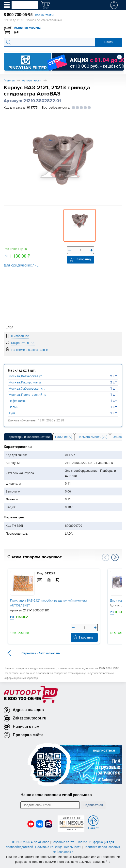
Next (115, 557)
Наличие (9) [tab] (64, 437)
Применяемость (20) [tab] (92, 437)
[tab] (28, 437)
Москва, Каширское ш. (25, 382)
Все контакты (44, 15)
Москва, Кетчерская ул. (26, 376)
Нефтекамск (18, 401)
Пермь (13, 407)
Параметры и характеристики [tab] (28, 437)
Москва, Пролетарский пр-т (29, 395)
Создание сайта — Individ (69, 842)
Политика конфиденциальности (58, 847)
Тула (12, 413)
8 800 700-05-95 (22, 699)
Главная (9, 80)
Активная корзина (27, 28)
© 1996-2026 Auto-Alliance (31, 842)
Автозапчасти (32, 80)
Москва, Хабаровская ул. (27, 388)
